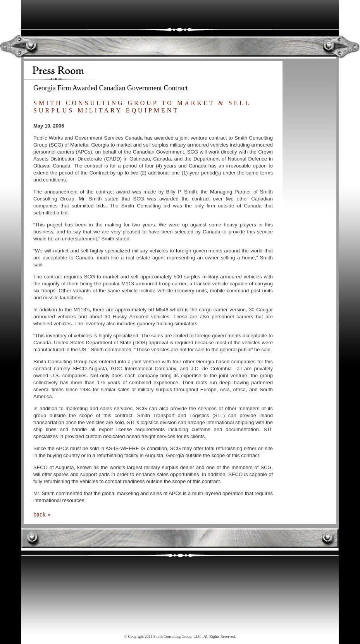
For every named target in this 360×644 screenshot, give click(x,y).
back (40, 514)
